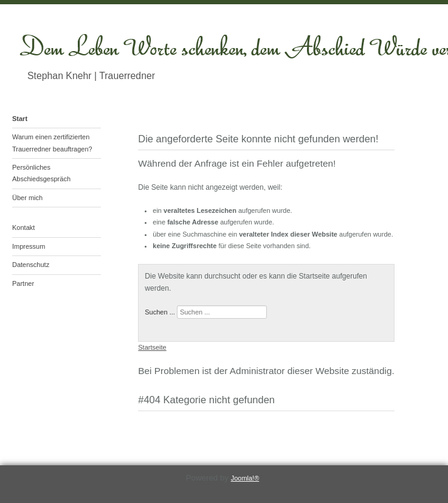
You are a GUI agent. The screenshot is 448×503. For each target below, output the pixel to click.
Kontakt (23, 227)
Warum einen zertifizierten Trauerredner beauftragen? (52, 143)
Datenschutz (31, 265)
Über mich (27, 198)
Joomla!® (245, 478)
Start (20, 119)
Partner (23, 283)
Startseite (152, 347)
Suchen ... (160, 312)
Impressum (29, 246)
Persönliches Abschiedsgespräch (41, 173)
